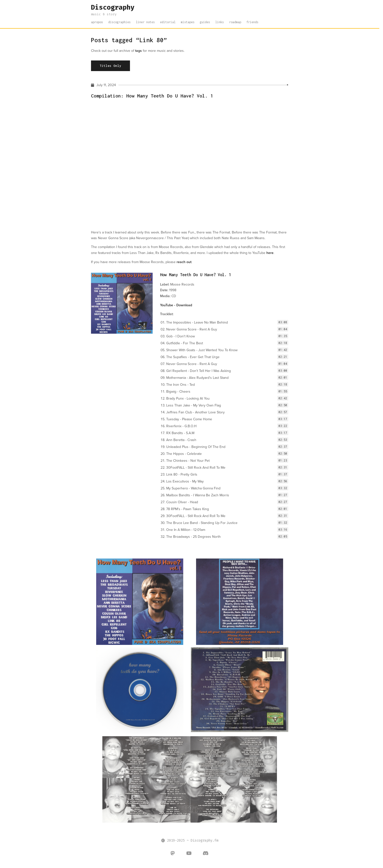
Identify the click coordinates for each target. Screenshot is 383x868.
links (220, 22)
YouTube (167, 305)
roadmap (235, 22)
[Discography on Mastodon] (173, 854)
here (270, 253)
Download (184, 305)
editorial (168, 22)
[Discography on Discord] (206, 854)
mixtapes (188, 22)
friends (252, 22)
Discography (113, 7)
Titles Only (110, 66)
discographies (119, 22)
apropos (97, 22)
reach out (184, 262)
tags (138, 51)
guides (205, 22)
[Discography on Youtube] (189, 854)
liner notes (145, 22)
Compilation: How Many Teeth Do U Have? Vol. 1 (152, 95)
